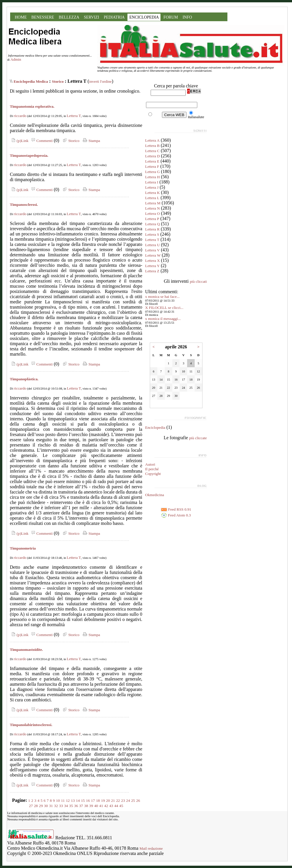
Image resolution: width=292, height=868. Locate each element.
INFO (187, 17)
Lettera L (152, 198)
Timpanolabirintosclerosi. (31, 725)
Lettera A (152, 140)
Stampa (91, 141)
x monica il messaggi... (163, 319)
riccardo (20, 116)
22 (118, 801)
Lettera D (153, 156)
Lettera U (153, 245)
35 (71, 806)
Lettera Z (152, 271)
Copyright (153, 474)
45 (121, 806)
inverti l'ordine (100, 81)
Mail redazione (151, 848)
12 (68, 801)
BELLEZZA (69, 17)
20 (108, 801)
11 (63, 801)
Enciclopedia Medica (31, 81)
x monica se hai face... (162, 297)
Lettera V (152, 250)
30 (46, 806)
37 (81, 806)
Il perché (152, 469)
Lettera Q (153, 224)
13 (73, 801)
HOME (21, 17)
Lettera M (153, 203)
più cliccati (198, 281)
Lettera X (153, 261)
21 (113, 801)
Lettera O (153, 214)
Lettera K (153, 193)
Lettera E (152, 161)
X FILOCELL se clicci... (164, 308)
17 (93, 801)
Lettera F (152, 166)
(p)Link (19, 141)
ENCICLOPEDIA (144, 17)
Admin (16, 59)
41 (101, 806)
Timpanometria (23, 548)
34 (66, 806)
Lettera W (153, 255)
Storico (58, 81)
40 (96, 806)
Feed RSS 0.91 (176, 509)
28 (36, 806)
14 (78, 801)
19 (103, 801)
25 (133, 801)
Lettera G (153, 172)
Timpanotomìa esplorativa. (32, 106)
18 (98, 801)
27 (31, 806)
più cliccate (198, 438)
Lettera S (152, 234)
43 (111, 806)
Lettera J (152, 187)
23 (123, 801)
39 (91, 806)
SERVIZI (92, 17)
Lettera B (152, 146)
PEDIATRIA (114, 17)
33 (61, 806)
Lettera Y (152, 266)
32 (56, 806)
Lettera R (152, 229)
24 (128, 801)
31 (51, 806)
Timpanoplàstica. (24, 379)
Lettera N (153, 208)
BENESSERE (43, 17)
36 (76, 806)
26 (138, 801)
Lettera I (152, 182)
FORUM (171, 17)
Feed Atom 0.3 (176, 515)
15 (83, 801)
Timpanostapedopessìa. (29, 155)
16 (88, 801)
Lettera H (153, 177)
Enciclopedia (155, 427)
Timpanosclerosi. (24, 205)
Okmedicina (155, 495)
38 (86, 806)
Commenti (41, 141)
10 (58, 801)
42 (106, 806)
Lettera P (152, 219)
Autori (150, 464)
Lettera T (74, 116)
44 (116, 806)
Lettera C (152, 151)
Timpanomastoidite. (26, 650)
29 (41, 806)
